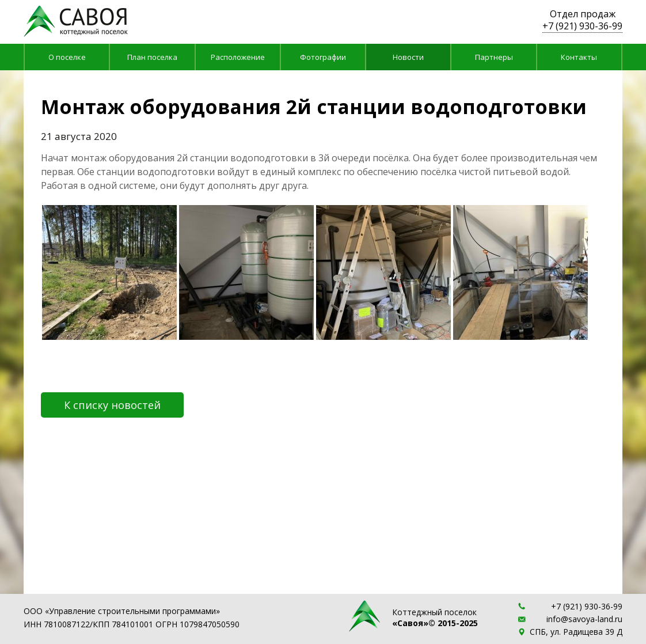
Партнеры (494, 57)
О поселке (67, 57)
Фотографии (323, 57)
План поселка (152, 57)
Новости (408, 57)
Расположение (238, 57)
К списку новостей (112, 405)
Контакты (579, 57)
